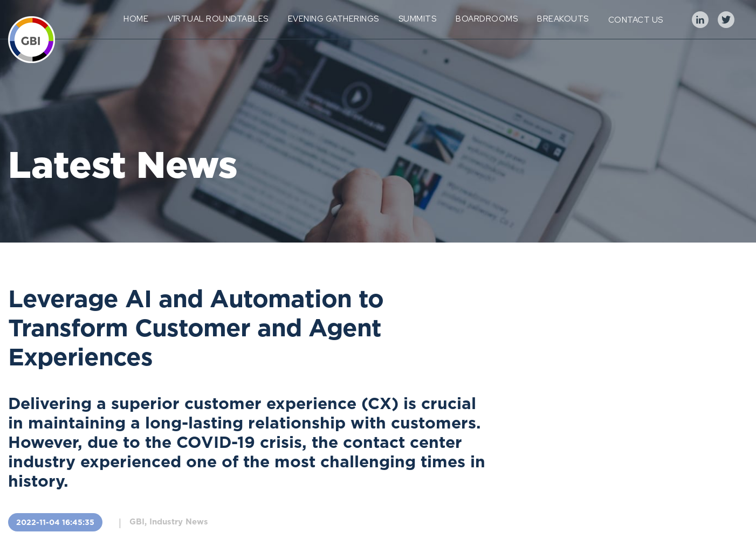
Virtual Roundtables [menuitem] (218, 19)
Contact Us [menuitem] (636, 20)
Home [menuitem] (136, 19)
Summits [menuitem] (418, 19)
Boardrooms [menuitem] (487, 19)
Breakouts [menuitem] (563, 19)
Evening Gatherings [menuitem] (334, 19)
